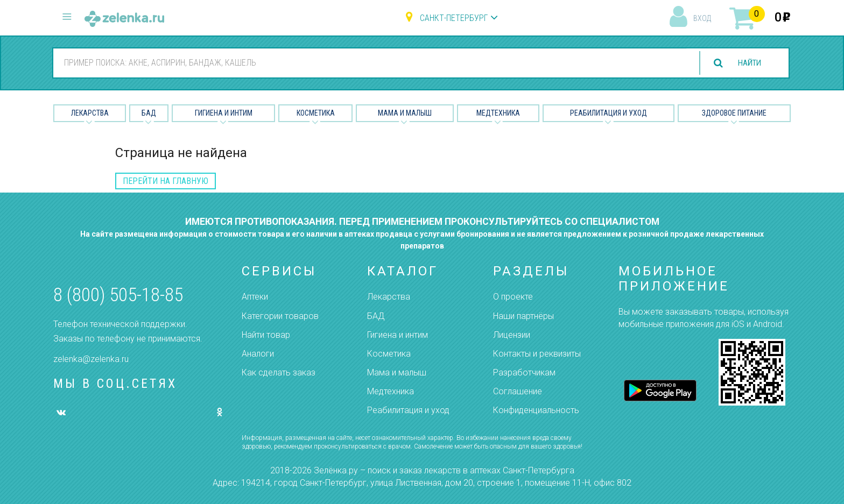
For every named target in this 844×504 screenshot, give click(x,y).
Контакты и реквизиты (537, 354)
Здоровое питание (734, 113)
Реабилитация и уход (609, 113)
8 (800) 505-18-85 (118, 295)
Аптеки (255, 297)
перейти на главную (166, 181)
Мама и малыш (405, 113)
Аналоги (258, 354)
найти (747, 63)
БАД (149, 113)
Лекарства (90, 113)
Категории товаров (280, 316)
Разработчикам (524, 372)
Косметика (316, 113)
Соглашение (518, 391)
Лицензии (512, 335)
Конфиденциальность (536, 410)
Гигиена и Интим (224, 113)
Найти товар (266, 335)
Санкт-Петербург (454, 18)
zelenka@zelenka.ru (91, 359)
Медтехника (498, 113)
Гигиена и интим (398, 335)
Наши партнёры (523, 316)
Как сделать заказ (279, 372)
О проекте (513, 297)
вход (702, 18)
